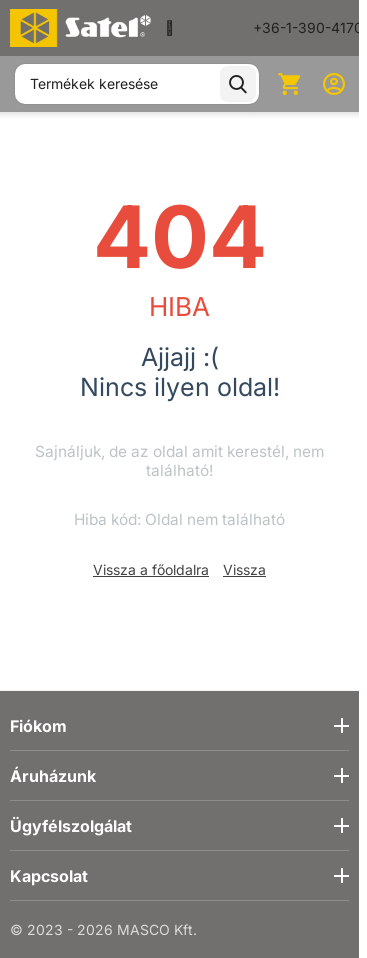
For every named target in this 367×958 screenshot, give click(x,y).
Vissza (244, 569)
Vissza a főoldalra (151, 569)
